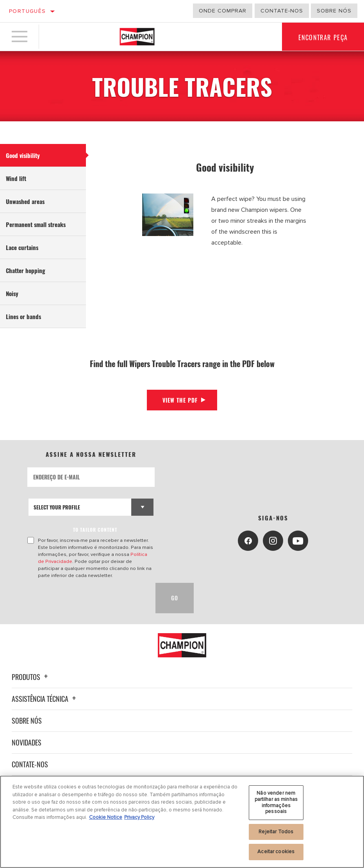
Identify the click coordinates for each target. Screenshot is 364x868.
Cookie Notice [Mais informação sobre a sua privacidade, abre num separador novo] (106, 817)
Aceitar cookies (276, 852)
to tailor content (95, 530)
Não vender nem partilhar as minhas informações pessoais (276, 802)
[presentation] (87, 598)
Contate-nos (30, 764)
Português (28, 11)
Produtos (31, 677)
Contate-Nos (282, 11)
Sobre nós (334, 11)
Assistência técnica (45, 699)
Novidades (27, 742)
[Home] (137, 37)
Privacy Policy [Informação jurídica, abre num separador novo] (139, 817)
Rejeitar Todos (276, 832)
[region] (182, 822)
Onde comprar (223, 11)
